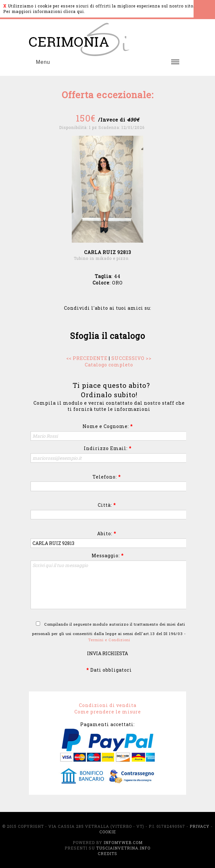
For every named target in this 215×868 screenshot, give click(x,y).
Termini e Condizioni (109, 640)
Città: (107, 505)
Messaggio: (108, 556)
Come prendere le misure (108, 712)
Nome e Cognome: (108, 426)
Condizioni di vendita (108, 705)
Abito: (107, 533)
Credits (107, 853)
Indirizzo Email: (108, 448)
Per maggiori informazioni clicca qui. (44, 11)
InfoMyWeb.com (123, 842)
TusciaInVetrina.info (123, 848)
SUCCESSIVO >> (132, 358)
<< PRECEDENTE (87, 358)
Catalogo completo (109, 365)
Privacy (200, 826)
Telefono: (107, 477)
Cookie (108, 832)
